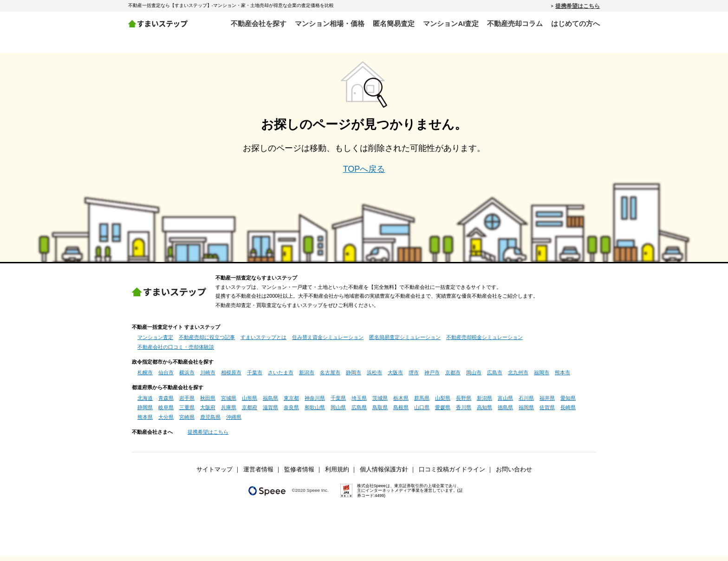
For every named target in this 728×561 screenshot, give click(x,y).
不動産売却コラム (515, 23)
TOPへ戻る (364, 174)
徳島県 (505, 412)
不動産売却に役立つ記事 (207, 342)
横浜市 (187, 378)
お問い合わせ (514, 475)
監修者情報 (299, 475)
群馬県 (422, 403)
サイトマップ (214, 475)
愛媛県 (443, 412)
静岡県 (145, 412)
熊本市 (562, 378)
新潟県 (484, 403)
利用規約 (337, 475)
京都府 (250, 412)
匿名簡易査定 (394, 23)
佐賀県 (547, 412)
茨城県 (380, 403)
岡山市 (474, 378)
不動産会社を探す (259, 23)
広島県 (359, 412)
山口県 (422, 412)
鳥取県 (380, 412)
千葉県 (338, 403)
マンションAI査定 (451, 23)
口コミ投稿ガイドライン (452, 475)
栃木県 (401, 403)
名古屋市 (330, 378)
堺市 (414, 378)
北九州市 (518, 378)
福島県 (270, 403)
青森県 (166, 403)
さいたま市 (281, 378)
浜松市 (374, 378)
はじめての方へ (575, 23)
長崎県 (568, 412)
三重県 (187, 412)
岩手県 (187, 403)
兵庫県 (229, 412)
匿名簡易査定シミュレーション (405, 342)
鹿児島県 (210, 422)
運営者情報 (258, 475)
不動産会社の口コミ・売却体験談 (176, 352)
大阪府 (208, 412)
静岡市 (354, 378)
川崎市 (208, 378)
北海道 (145, 403)
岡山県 (338, 412)
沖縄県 (234, 422)
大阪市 (395, 378)
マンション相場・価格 (330, 23)
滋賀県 (270, 412)
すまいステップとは (263, 342)
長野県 (464, 403)
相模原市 (231, 378)
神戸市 (432, 378)
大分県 (166, 422)
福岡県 (526, 412)
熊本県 (145, 422)
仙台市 (166, 378)
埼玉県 (359, 403)
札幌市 (145, 378)
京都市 (453, 378)
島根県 (401, 412)
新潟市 (307, 378)
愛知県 (568, 403)
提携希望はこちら (578, 6)
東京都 (291, 403)
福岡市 (542, 378)
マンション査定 (155, 342)
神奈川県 (315, 403)
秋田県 (208, 403)
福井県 (547, 403)
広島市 (495, 378)
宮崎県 (187, 422)
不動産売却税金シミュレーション (484, 342)
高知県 (484, 412)
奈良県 (291, 412)
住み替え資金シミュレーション (328, 342)
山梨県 (443, 403)
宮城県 (229, 403)
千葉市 (255, 378)
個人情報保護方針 (384, 475)
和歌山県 (315, 412)
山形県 (250, 403)
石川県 (526, 403)
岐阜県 (166, 412)
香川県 (464, 412)
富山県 (505, 403)
